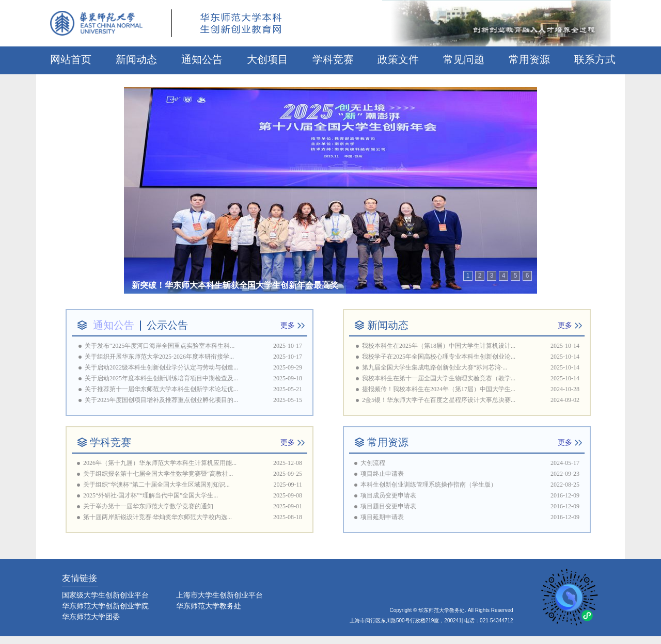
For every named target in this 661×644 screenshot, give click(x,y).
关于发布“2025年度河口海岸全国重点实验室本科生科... (160, 346)
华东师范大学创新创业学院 (105, 606)
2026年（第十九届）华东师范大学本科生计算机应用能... (160, 463)
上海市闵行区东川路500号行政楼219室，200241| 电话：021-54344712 (431, 621)
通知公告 (114, 325)
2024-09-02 (565, 400)
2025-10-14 (565, 346)
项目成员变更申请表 (388, 495)
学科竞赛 (111, 442)
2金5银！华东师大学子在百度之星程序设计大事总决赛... (439, 400)
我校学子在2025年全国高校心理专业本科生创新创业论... (439, 357)
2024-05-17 (565, 463)
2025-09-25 (288, 474)
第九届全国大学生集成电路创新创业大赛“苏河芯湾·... (435, 367)
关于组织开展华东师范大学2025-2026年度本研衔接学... (159, 357)
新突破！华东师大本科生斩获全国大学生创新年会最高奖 (235, 285)
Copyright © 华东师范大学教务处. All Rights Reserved (452, 610)
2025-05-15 (288, 400)
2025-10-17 (288, 346)
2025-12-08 (288, 463)
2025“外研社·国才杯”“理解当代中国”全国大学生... (151, 495)
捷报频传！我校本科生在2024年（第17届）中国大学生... (439, 389)
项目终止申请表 (382, 474)
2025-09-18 (288, 378)
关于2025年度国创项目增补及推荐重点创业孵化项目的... (161, 400)
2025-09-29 (288, 367)
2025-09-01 (288, 506)
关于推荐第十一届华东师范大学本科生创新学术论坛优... (161, 389)
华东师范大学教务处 (209, 606)
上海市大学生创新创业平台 (219, 595)
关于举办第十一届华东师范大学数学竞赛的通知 (148, 506)
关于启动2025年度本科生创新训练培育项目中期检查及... (161, 378)
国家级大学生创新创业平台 (105, 595)
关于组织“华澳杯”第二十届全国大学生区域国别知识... (156, 485)
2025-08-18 (288, 517)
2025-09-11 (288, 485)
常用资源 (388, 442)
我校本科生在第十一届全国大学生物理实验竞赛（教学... (439, 378)
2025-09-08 (288, 495)
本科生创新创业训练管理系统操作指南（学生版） (429, 485)
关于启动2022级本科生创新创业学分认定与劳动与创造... (161, 367)
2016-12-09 (565, 495)
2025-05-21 (288, 389)
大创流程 (373, 463)
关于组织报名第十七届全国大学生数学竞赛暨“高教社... (158, 474)
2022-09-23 (565, 474)
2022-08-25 (565, 485)
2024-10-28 (565, 389)
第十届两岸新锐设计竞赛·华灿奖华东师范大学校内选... (158, 517)
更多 (288, 325)
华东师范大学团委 (91, 617)
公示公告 (167, 325)
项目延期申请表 (382, 517)
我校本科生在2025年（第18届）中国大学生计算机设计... (439, 346)
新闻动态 (388, 325)
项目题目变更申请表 (388, 506)
